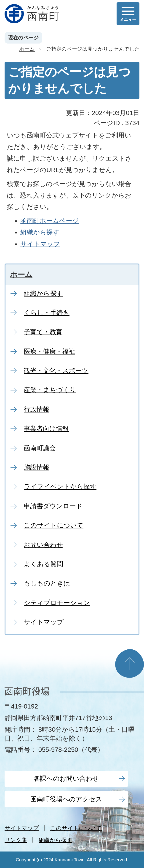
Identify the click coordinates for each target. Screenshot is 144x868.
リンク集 (16, 840)
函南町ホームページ (50, 221)
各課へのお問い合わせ (66, 779)
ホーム (27, 49)
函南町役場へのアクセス (66, 799)
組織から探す (40, 232)
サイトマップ (40, 244)
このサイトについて (76, 828)
